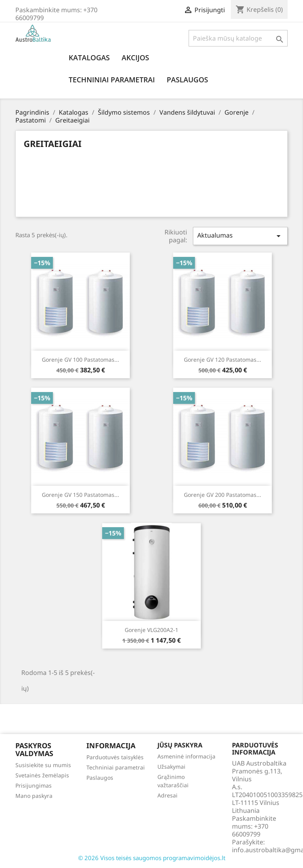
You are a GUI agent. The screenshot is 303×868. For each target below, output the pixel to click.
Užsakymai (171, 767)
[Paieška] (238, 38)
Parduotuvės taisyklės (115, 757)
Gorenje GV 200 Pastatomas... (223, 495)
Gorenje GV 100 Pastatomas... (80, 360)
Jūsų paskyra (180, 745)
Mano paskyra (34, 796)
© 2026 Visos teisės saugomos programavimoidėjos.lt (152, 858)
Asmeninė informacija (186, 756)
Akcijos (135, 58)
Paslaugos (187, 80)
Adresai (167, 795)
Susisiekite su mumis (43, 765)
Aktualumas (240, 236)
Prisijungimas (34, 785)
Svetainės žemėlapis (42, 775)
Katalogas (89, 58)
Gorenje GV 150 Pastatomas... (80, 495)
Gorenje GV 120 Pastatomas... (223, 360)
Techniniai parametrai (112, 80)
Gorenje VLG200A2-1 (151, 630)
